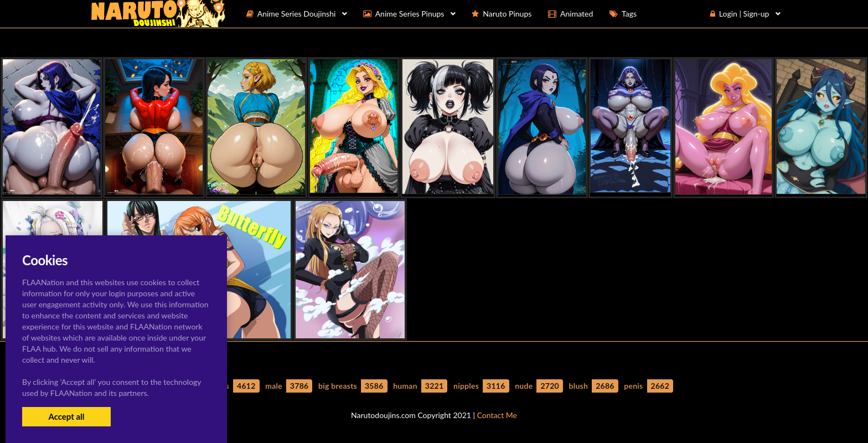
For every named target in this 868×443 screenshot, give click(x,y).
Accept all (66, 416)
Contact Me (497, 415)
